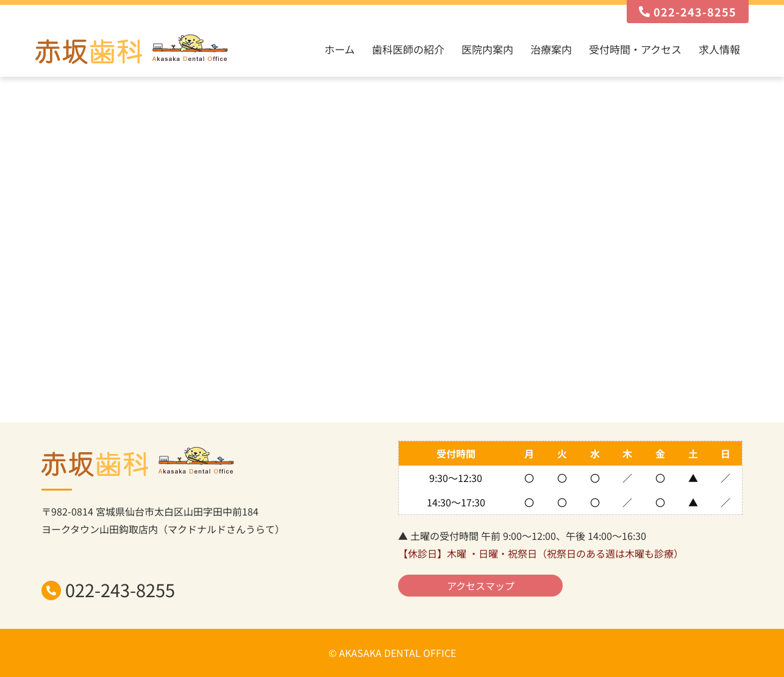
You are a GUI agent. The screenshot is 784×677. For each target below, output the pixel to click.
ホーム (340, 49)
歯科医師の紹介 (408, 49)
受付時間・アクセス (635, 49)
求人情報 (719, 49)
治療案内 (551, 49)
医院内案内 (487, 49)
